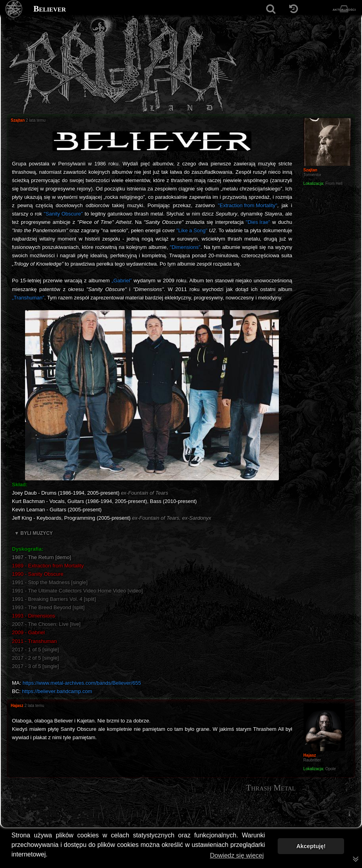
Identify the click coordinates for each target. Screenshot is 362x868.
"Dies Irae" (258, 222)
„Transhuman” (28, 298)
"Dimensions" (185, 247)
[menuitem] (349, 814)
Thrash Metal (271, 788)
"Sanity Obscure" (63, 214)
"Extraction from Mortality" (247, 205)
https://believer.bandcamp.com (57, 691)
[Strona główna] (14, 9)
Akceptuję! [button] (311, 846)
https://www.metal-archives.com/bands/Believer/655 (82, 683)
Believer (50, 9)
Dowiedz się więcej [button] (237, 855)
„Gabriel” (122, 281)
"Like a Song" (192, 230)
